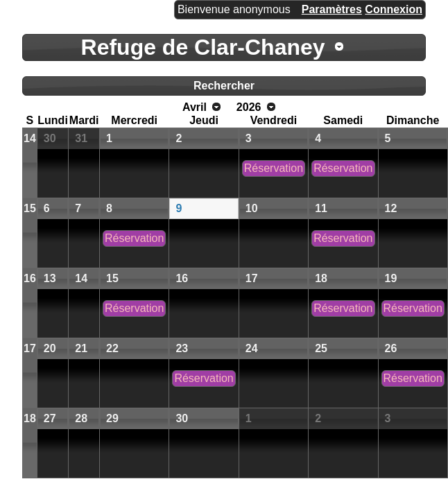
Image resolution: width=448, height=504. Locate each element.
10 (252, 208)
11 (321, 208)
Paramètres (332, 9)
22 (112, 348)
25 (321, 348)
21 (81, 348)
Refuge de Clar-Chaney (203, 47)
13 (50, 278)
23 (182, 348)
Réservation (274, 168)
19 (391, 278)
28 (81, 418)
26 (391, 348)
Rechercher (224, 86)
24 (252, 348)
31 (81, 138)
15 (30, 208)
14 (30, 138)
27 (50, 418)
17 (252, 278)
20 (50, 348)
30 (50, 138)
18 (321, 278)
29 (112, 418)
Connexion (394, 9)
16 (30, 278)
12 (391, 208)
